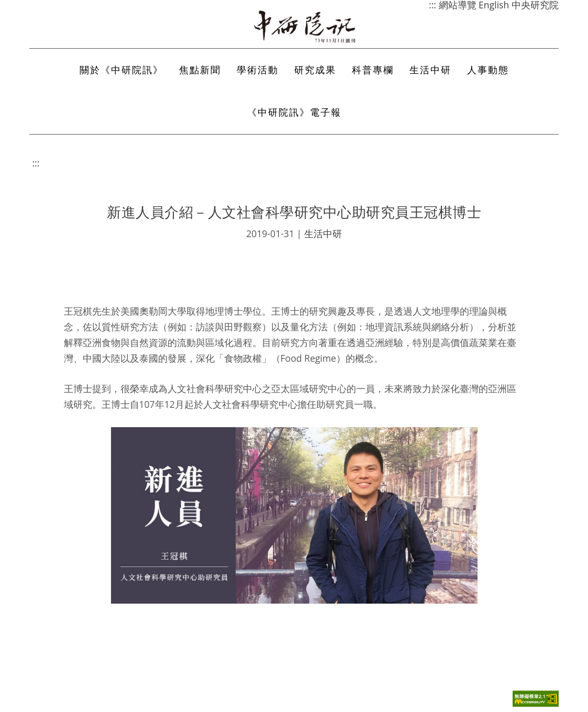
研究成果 (315, 70)
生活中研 (430, 70)
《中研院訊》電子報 (294, 112)
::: (36, 163)
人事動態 (488, 70)
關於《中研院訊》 (121, 70)
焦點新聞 (200, 70)
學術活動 (258, 70)
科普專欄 (373, 70)
